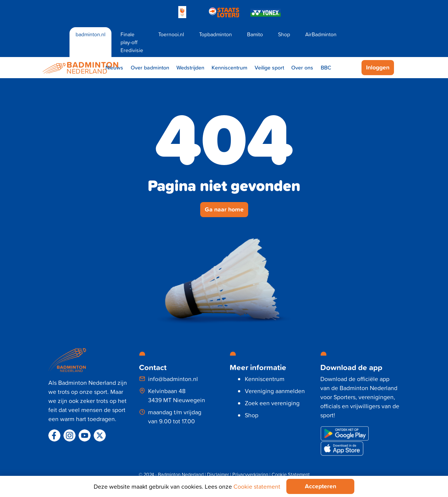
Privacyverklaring (250, 474)
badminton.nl (90, 34)
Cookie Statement (291, 474)
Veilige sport (269, 67)
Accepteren (321, 486)
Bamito (255, 34)
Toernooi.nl (171, 34)
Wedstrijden (190, 67)
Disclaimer (218, 474)
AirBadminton (321, 34)
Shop (284, 34)
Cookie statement (257, 486)
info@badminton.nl (173, 379)
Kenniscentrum (229, 67)
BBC (326, 67)
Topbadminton (216, 34)
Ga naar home (224, 209)
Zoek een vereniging (272, 403)
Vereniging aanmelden (275, 391)
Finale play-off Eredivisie (132, 42)
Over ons (302, 67)
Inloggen (378, 67)
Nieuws (114, 67)
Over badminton (150, 67)
